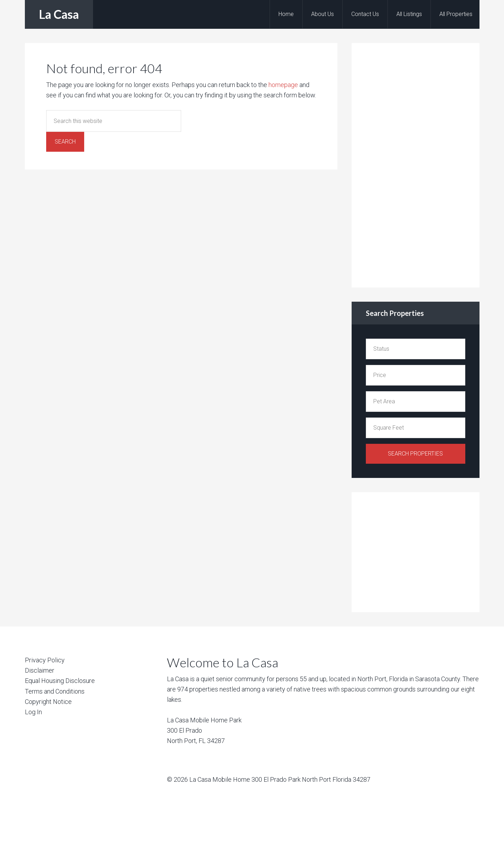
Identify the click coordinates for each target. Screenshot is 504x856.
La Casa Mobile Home (220, 779)
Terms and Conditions (55, 691)
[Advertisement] (419, 164)
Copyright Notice (48, 702)
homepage (283, 85)
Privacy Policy (45, 660)
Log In (33, 712)
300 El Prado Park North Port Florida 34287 (311, 779)
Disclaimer (40, 670)
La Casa (59, 14)
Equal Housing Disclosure (60, 681)
